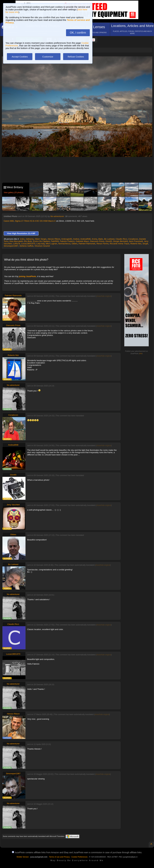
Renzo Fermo (102, 244)
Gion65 (109, 241)
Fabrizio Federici (67, 241)
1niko (22, 239)
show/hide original (104, 296)
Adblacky (30, 239)
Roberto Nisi (136, 244)
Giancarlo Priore (97, 241)
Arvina (94, 239)
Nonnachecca (64, 244)
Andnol (76, 239)
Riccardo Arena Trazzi (119, 244)
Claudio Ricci (121, 239)
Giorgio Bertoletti (120, 241)
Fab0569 (55, 241)
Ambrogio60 (66, 239)
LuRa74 (16, 244)
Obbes (74, 244)
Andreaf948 (85, 239)
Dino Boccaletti (16, 241)
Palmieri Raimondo (87, 244)
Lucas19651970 (28, 244)
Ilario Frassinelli (136, 241)
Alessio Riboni (54, 239)
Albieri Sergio (40, 239)
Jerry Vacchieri (13, 505)
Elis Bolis (28, 241)
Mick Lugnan (51, 244)
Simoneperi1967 (11, 246)
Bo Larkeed (109, 239)
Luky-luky (41, 244)
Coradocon (133, 239)
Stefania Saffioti (26, 246)
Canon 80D (9, 221)
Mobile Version (23, 857)
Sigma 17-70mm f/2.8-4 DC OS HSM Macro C (35, 221)
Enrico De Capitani (41, 241)
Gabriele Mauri (82, 241)
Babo (101, 239)
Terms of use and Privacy (59, 857)
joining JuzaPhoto (27, 276)
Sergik (145, 244)
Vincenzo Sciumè (42, 246)
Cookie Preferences (79, 857)
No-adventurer (57, 216)
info (141, 353)
